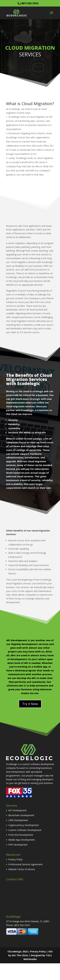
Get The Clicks (20, 955)
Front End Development (21, 835)
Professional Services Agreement (25, 864)
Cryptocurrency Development (24, 825)
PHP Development (18, 845)
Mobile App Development (22, 840)
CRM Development (18, 820)
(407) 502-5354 (29, 3)
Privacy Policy (15, 859)
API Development (17, 810)
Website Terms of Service (22, 869)
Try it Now (30, 704)
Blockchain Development (21, 815)
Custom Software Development (25, 830)
